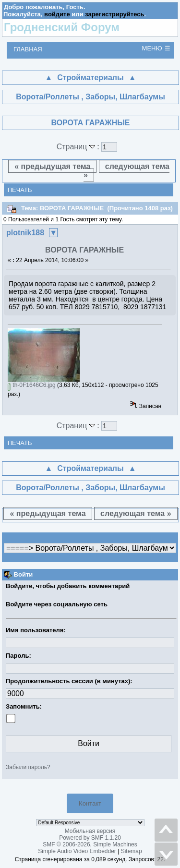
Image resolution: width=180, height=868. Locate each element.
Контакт (90, 803)
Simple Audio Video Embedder (77, 851)
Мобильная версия (90, 831)
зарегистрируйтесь (114, 14)
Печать (20, 190)
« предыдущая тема (52, 166)
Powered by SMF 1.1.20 (90, 838)
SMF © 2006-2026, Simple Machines (90, 844)
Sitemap (132, 851)
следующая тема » (126, 171)
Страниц (77, 147)
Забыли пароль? (28, 767)
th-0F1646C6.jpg (32, 385)
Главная (28, 49)
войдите (57, 14)
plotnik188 (25, 233)
